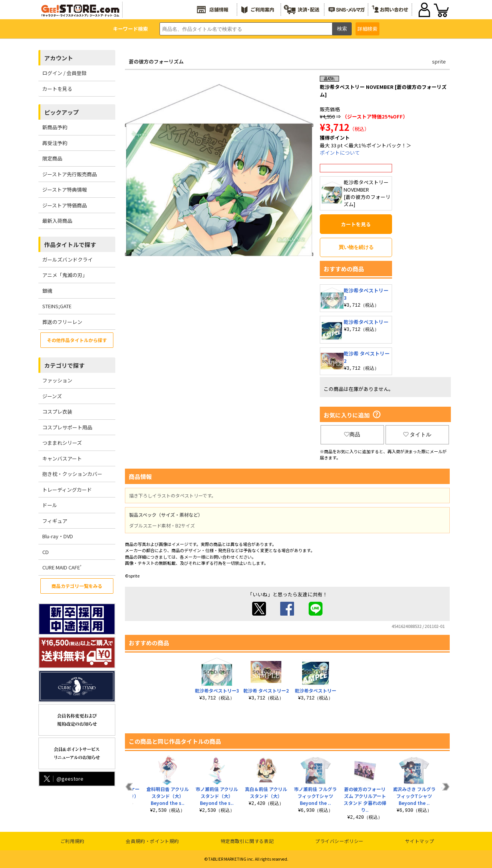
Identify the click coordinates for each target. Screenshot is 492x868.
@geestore (63, 779)
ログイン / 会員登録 (64, 73)
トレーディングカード (67, 490)
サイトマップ (420, 841)
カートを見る (57, 89)
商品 (352, 434)
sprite (439, 61)
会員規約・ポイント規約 (152, 841)
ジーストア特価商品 (65, 205)
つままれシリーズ (62, 443)
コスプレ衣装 (57, 411)
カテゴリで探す (64, 365)
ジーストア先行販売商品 (70, 174)
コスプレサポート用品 (67, 427)
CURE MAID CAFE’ (62, 567)
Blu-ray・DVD (58, 536)
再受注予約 (55, 143)
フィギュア (55, 521)
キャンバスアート (62, 458)
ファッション (57, 380)
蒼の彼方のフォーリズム (156, 61)
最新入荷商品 (57, 221)
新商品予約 (55, 127)
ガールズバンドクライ (67, 260)
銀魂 (47, 291)
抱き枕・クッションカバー (72, 474)
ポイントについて (340, 153)
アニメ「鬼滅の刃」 (65, 275)
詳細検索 (367, 29)
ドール (50, 505)
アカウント (59, 58)
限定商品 (52, 158)
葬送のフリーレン (62, 322)
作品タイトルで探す (70, 245)
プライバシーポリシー (339, 841)
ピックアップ (61, 112)
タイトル (417, 434)
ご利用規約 (72, 841)
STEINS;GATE (57, 306)
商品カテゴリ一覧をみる (77, 586)
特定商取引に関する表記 (247, 841)
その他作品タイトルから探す (77, 340)
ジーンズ (52, 396)
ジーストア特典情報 (65, 189)
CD (46, 552)
